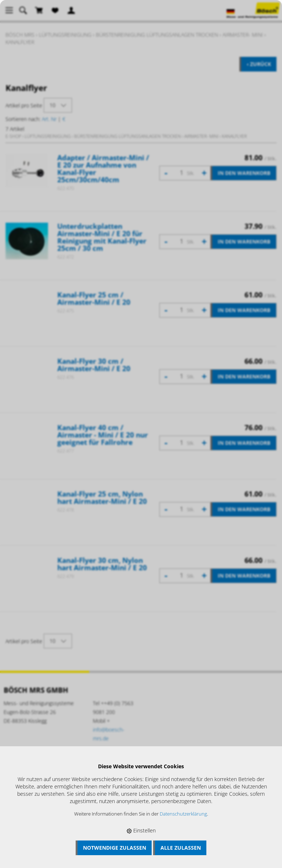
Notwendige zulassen (115, 848)
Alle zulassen (181, 848)
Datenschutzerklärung (183, 814)
